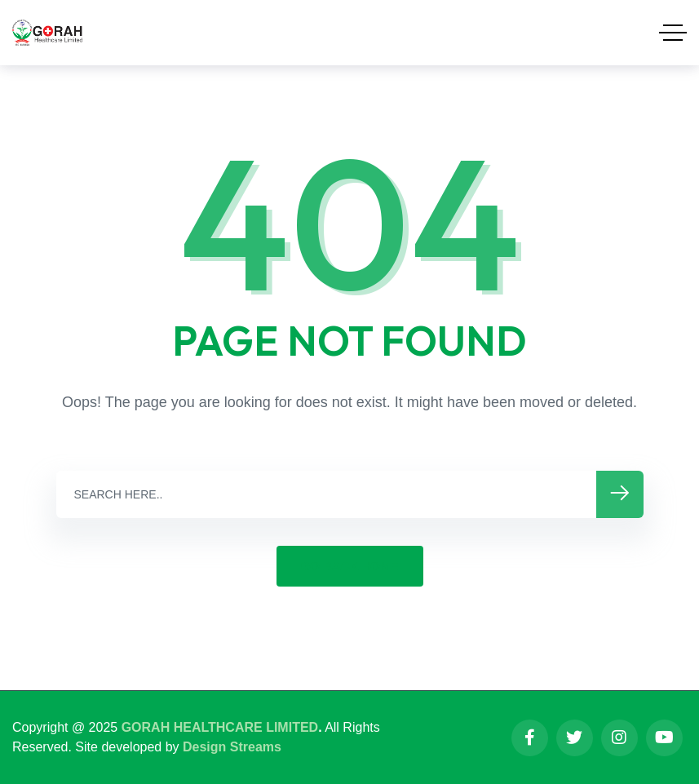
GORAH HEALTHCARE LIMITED (220, 727)
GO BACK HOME (350, 566)
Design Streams (232, 747)
